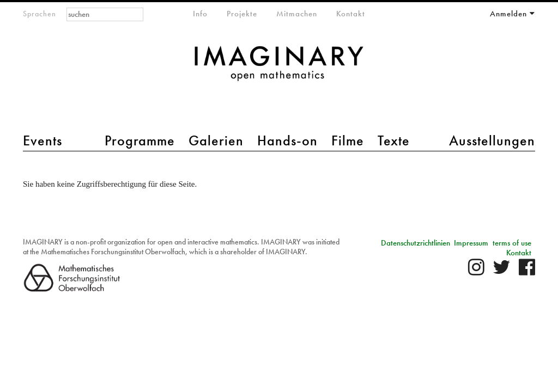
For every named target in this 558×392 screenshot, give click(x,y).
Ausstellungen (492, 140)
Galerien (216, 140)
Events (43, 140)
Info (200, 14)
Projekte (242, 14)
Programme (140, 140)
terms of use (512, 243)
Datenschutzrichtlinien (416, 243)
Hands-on (287, 140)
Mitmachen (297, 14)
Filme (348, 140)
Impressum (471, 243)
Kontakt (351, 14)
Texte (394, 140)
